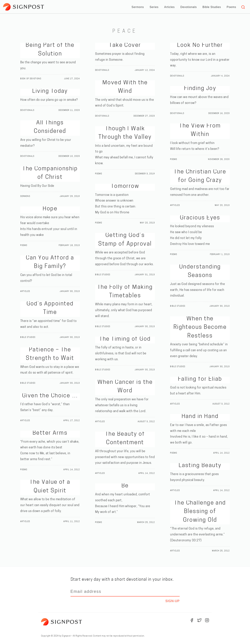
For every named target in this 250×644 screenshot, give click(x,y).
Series (154, 7)
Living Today (50, 91)
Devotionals (189, 7)
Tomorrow (125, 186)
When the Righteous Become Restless (200, 327)
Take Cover (125, 45)
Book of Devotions (33, 79)
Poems (231, 7)
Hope (50, 209)
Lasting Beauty (200, 466)
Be (125, 486)
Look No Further (200, 45)
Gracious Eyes (200, 218)
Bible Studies (212, 7)
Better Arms (50, 433)
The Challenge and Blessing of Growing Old (200, 512)
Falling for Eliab (200, 379)
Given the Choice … (50, 396)
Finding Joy (200, 89)
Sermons (138, 7)
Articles (169, 7)
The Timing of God (125, 339)
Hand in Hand (200, 417)
